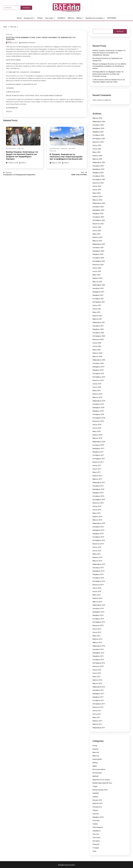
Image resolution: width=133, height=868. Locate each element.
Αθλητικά (71, 18)
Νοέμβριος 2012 (98, 656)
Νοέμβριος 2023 (98, 214)
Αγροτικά (96, 752)
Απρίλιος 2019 (97, 394)
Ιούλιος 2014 (97, 588)
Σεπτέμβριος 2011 (99, 704)
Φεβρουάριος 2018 (99, 442)
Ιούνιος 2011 (97, 714)
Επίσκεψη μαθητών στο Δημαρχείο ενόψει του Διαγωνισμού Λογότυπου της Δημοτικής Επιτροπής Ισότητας (108, 74)
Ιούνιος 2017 (97, 469)
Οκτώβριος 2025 (98, 135)
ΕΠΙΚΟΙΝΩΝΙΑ (112, 18)
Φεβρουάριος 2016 (99, 523)
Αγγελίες (96, 749)
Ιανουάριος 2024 (98, 207)
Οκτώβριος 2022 (98, 258)
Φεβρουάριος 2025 (99, 162)
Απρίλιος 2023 (97, 237)
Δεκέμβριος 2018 (98, 408)
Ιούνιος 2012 (97, 673)
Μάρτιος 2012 (97, 683)
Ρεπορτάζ (96, 844)
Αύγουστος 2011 (98, 707)
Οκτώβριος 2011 (98, 700)
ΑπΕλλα (95, 763)
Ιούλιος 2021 (97, 305)
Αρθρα (95, 766)
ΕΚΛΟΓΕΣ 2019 (98, 803)
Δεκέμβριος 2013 (98, 612)
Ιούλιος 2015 (97, 547)
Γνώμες (95, 786)
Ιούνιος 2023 (97, 231)
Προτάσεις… (97, 841)
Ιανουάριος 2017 (98, 486)
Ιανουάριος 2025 (98, 166)
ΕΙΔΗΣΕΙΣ (96, 793)
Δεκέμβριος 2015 (98, 530)
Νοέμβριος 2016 (98, 493)
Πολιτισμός (49, 18)
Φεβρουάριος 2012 (99, 687)
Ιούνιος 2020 (97, 346)
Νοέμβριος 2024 (98, 173)
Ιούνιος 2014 (97, 591)
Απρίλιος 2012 (97, 680)
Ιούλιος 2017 (97, 466)
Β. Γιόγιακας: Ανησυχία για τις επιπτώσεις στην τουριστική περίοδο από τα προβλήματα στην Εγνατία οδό (66, 157)
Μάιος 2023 (97, 234)
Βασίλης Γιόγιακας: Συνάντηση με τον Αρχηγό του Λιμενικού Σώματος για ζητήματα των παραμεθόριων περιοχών (22, 155)
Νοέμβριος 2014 (98, 574)
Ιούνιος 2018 (97, 428)
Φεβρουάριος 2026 (99, 122)
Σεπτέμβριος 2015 (99, 540)
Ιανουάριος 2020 (98, 363)
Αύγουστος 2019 (98, 380)
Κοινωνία (72, 148)
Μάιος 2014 (97, 595)
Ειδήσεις (95, 797)
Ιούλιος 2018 (97, 425)
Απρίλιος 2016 (97, 517)
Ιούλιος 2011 (97, 711)
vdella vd (23, 163)
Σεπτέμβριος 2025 (99, 139)
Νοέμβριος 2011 (98, 697)
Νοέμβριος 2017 (98, 452)
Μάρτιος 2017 (97, 479)
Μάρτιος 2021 (97, 319)
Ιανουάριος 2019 (98, 404)
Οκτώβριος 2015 (98, 537)
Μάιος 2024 (97, 193)
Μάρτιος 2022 (97, 282)
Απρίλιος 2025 (97, 156)
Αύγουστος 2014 (98, 585)
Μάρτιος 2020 (97, 356)
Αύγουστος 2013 (98, 626)
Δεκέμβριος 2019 (98, 367)
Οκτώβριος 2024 (98, 176)
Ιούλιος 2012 (97, 670)
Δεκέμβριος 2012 (98, 653)
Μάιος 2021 (97, 312)
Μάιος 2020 (97, 350)
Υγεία (94, 851)
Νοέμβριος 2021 (98, 295)
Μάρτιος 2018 (97, 438)
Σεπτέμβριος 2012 (99, 663)
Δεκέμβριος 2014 (98, 571)
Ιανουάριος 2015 (98, 568)
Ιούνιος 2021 (97, 309)
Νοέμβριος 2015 (98, 534)
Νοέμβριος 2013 (98, 615)
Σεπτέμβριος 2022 (99, 261)
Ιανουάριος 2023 (98, 248)
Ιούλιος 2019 (97, 384)
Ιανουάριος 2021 (98, 326)
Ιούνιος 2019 (97, 387)
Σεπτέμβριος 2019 (99, 377)
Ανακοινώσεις (97, 759)
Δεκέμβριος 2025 (98, 128)
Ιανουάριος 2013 (98, 649)
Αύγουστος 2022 (98, 265)
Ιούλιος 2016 (97, 506)
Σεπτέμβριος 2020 (99, 336)
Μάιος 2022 (97, 275)
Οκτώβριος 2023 (98, 217)
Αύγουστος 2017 (98, 462)
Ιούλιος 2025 (97, 145)
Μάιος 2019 (97, 391)
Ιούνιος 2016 (97, 510)
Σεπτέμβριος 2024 (99, 179)
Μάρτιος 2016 (97, 520)
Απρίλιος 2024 (97, 197)
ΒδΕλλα (79, 18)
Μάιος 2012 (97, 677)
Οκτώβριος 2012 (98, 660)
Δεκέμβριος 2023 (98, 210)
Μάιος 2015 (97, 554)
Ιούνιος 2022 (97, 271)
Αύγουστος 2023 (98, 224)
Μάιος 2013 (97, 636)
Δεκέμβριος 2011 (98, 694)
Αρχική (19, 18)
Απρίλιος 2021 (97, 316)
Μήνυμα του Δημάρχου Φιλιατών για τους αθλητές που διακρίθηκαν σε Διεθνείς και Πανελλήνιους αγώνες (109, 66)
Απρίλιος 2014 (97, 598)
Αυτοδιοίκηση (97, 773)
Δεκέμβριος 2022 (98, 251)
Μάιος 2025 (97, 152)
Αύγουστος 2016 (98, 503)
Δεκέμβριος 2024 (98, 169)
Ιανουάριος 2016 (98, 527)
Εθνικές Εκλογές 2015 (100, 790)
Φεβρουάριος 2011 (99, 728)
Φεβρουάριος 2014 (99, 605)
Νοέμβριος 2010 (98, 817)
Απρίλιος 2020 (97, 353)
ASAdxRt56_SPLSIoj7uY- (28, 43)
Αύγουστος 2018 (98, 421)
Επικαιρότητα (28, 18)
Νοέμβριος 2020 (98, 329)
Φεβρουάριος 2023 (99, 244)
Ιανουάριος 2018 (98, 445)
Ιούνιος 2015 (97, 551)
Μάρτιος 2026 (97, 118)
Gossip (95, 746)
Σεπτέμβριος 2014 (99, 581)
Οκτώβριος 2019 (98, 374)
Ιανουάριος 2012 (98, 690)
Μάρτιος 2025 (97, 159)
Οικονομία (96, 820)
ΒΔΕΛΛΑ (95, 776)
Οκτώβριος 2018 (98, 414)
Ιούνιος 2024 (97, 190)
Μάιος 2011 (97, 717)
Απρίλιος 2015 (97, 557)
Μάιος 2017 (97, 472)
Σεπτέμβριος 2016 (99, 500)
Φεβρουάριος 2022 (99, 285)
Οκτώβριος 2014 (98, 578)
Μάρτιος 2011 (97, 724)
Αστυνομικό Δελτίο (99, 769)
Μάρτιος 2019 (97, 397)
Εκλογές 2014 (97, 800)
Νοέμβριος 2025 (98, 132)
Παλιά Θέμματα (98, 827)
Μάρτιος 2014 (97, 602)
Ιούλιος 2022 (97, 268)
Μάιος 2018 (97, 431)
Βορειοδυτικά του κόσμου (94, 18)
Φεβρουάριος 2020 (99, 360)
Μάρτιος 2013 (97, 643)
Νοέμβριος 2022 (98, 254)
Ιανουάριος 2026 (98, 125)
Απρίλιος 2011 (97, 721)
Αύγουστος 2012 (98, 666)
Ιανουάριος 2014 (98, 608)
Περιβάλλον (61, 18)
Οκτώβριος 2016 (98, 496)
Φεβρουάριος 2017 (99, 483)
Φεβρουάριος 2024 (99, 203)
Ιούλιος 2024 (97, 186)
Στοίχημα (96, 848)
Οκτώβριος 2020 (98, 333)
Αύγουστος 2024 (98, 183)
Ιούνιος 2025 (97, 149)
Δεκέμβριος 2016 (98, 489)
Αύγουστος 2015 (98, 544)
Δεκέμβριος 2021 (98, 292)
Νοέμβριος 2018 (98, 411)
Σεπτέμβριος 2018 (99, 418)
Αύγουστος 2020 (98, 339)
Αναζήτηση (120, 31)
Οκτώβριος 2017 (98, 455)
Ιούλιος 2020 (97, 343)
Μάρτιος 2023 (97, 241)
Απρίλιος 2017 (97, 476)
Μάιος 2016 (97, 513)
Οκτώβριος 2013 (98, 619)
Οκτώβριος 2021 (98, 299)
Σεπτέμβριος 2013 (99, 622)
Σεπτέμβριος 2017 (99, 459)
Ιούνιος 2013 (97, 632)
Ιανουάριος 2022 (98, 288)
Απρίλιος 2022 (97, 278)
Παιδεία (95, 824)
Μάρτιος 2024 (97, 200)
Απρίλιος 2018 (97, 435)
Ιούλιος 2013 (97, 629)
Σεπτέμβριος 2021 (99, 302)
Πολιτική (9, 34)
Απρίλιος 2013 (97, 639)
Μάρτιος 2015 (97, 561)
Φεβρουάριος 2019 (99, 401)
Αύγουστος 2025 (98, 142)
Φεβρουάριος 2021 (99, 322)
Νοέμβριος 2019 (98, 370)
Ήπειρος (40, 18)
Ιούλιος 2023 (97, 227)
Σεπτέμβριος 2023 (99, 220)
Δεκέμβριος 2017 (98, 448)
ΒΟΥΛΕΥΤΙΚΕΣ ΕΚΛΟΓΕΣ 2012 (102, 783)
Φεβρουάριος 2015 (99, 564)
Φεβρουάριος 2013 (99, 646)
